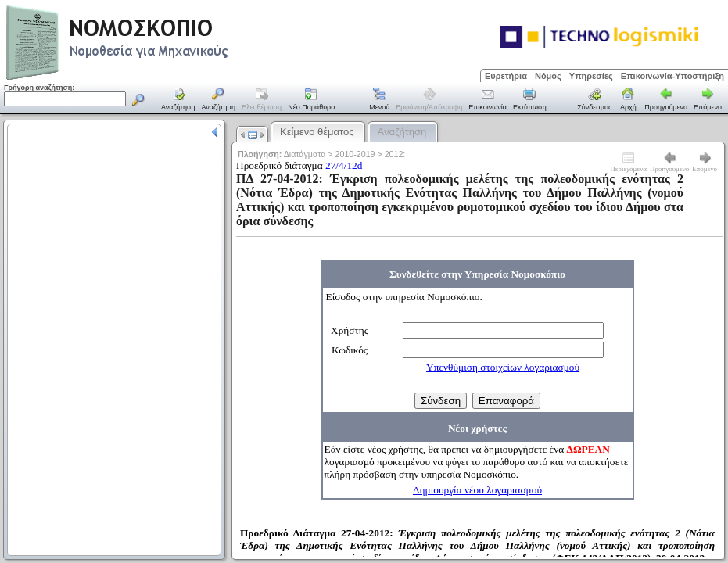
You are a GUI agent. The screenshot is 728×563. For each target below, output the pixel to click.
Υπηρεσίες (591, 76)
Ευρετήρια (506, 76)
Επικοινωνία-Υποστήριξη (672, 76)
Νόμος (548, 76)
